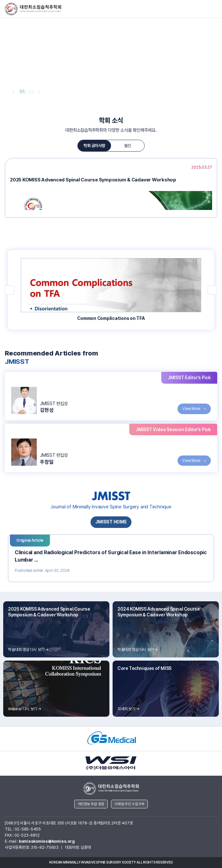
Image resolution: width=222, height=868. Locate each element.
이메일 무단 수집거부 (129, 804)
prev (13, 92)
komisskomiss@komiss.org (47, 841)
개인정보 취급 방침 (91, 804)
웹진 (128, 146)
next (39, 92)
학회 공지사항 (94, 146)
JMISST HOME (111, 522)
